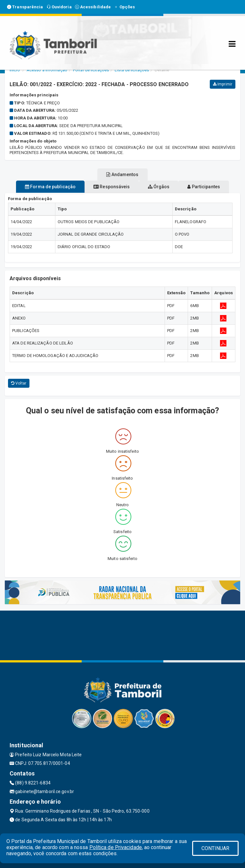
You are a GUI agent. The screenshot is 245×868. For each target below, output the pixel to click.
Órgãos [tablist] (159, 187)
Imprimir (223, 84)
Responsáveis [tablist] (112, 187)
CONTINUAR (216, 848)
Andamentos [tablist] (122, 174)
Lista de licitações (132, 70)
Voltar (19, 383)
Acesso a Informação (47, 70)
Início (15, 70)
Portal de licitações (91, 70)
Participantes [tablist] (204, 187)
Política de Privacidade (116, 847)
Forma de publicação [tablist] (50, 187)
